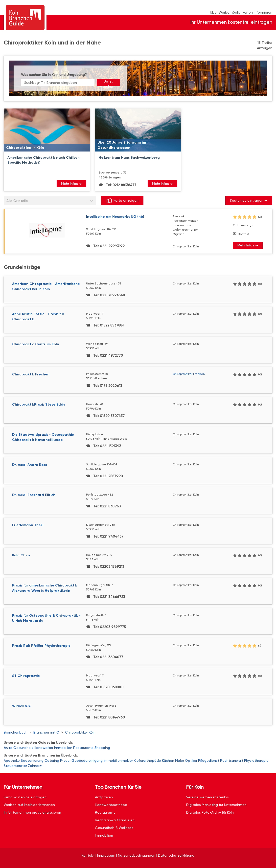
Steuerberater (15, 766)
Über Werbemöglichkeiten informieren (241, 12)
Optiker (191, 760)
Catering (52, 760)
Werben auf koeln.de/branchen (29, 805)
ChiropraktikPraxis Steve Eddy (39, 404)
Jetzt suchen (108, 83)
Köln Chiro (21, 555)
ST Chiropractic (26, 676)
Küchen (168, 760)
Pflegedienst (209, 760)
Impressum (106, 855)
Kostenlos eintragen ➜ (249, 200)
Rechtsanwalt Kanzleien (115, 820)
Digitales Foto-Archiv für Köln (210, 812)
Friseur (65, 760)
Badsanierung (32, 760)
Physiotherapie (256, 760)
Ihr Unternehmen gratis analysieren (32, 812)
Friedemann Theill (28, 525)
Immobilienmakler (118, 760)
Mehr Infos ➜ (71, 184)
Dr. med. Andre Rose (30, 465)
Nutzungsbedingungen (137, 855)
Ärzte (8, 748)
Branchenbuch (16, 732)
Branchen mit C (46, 732)
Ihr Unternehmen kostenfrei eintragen (231, 22)
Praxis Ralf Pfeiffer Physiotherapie (41, 646)
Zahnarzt (35, 766)
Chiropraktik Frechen (31, 374)
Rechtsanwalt (232, 760)
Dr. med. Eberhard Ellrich (34, 495)
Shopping (102, 748)
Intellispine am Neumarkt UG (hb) (115, 217)
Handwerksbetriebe (111, 805)
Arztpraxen (104, 797)
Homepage (245, 225)
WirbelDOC (22, 706)
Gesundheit (23, 748)
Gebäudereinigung (87, 760)
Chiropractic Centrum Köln (36, 344)
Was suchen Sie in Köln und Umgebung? (54, 75)
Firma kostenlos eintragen (25, 797)
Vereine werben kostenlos (207, 797)
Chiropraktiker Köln (80, 732)
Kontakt (244, 234)
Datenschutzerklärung (176, 855)
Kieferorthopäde (147, 760)
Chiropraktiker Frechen (189, 374)
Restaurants (83, 748)
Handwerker (44, 748)
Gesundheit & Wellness (114, 828)
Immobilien (63, 748)
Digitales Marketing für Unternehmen (216, 805)
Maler (180, 760)
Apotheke (12, 760)
